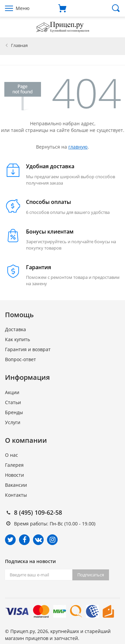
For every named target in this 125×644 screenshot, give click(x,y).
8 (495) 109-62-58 (38, 512)
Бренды (14, 412)
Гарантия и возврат (28, 349)
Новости (14, 475)
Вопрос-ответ (20, 359)
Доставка (15, 329)
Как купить (17, 339)
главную (78, 147)
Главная (19, 45)
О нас (11, 455)
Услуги (13, 422)
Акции (12, 392)
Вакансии (16, 485)
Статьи (13, 402)
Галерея (14, 465)
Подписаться (91, 575)
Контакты (16, 495)
